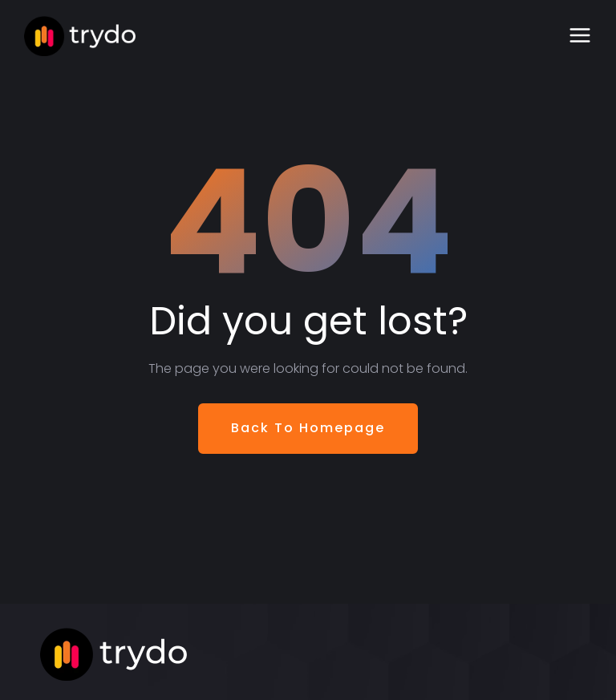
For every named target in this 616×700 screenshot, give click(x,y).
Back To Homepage (308, 428)
